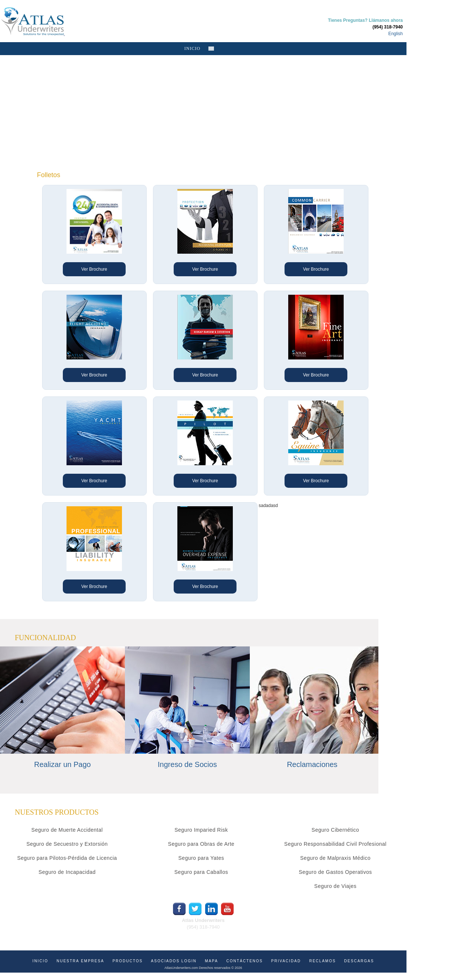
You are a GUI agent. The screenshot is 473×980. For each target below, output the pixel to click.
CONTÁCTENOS (245, 961)
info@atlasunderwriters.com (203, 934)
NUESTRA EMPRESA (80, 961)
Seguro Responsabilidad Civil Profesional (335, 844)
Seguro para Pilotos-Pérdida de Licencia (67, 858)
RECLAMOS (323, 961)
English (396, 34)
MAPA (211, 961)
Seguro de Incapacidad (67, 872)
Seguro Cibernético (335, 830)
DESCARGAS (359, 961)
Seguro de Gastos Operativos (336, 872)
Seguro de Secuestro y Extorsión (67, 844)
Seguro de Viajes (335, 886)
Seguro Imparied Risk (201, 830)
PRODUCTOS (127, 961)
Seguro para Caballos (201, 872)
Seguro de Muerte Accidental (67, 830)
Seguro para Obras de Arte (201, 844)
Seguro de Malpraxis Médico (335, 858)
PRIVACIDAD (286, 961)
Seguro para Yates (201, 858)
